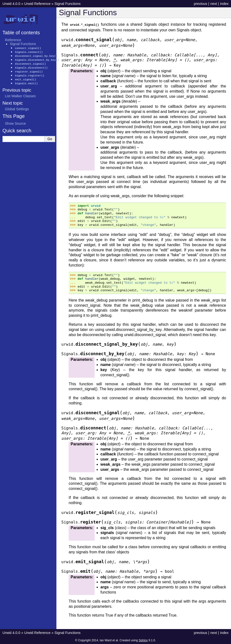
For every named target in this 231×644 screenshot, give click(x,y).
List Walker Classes (20, 96)
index (224, 4)
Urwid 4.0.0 (11, 4)
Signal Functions (67, 4)
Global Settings (17, 109)
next (214, 4)
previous (200, 4)
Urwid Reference (37, 4)
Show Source (15, 123)
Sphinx (143, 640)
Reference (13, 40)
